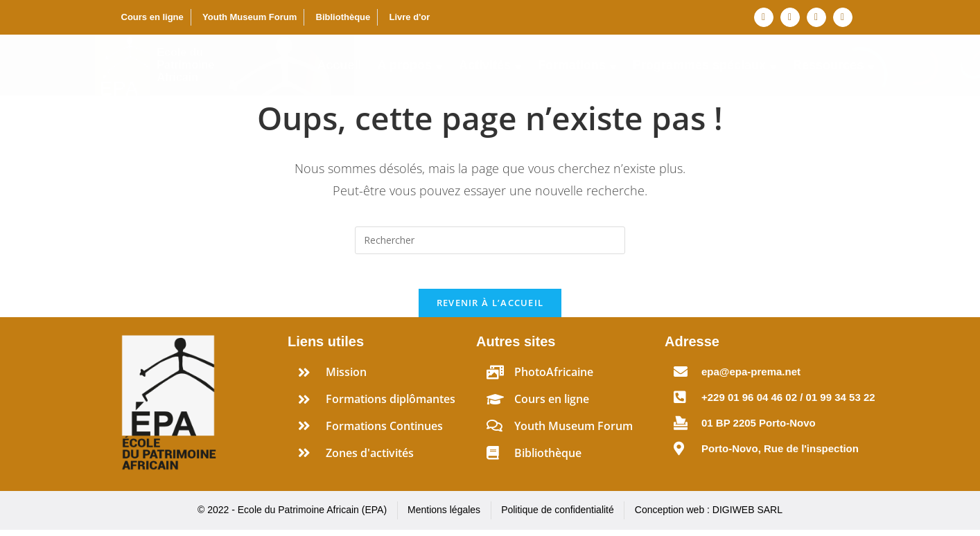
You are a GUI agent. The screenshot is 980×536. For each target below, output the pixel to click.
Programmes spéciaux (705, 65)
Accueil (340, 65)
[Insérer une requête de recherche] (490, 240)
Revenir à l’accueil (490, 310)
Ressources (834, 65)
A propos (410, 65)
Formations (577, 65)
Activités (490, 65)
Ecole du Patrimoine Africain (185, 65)
